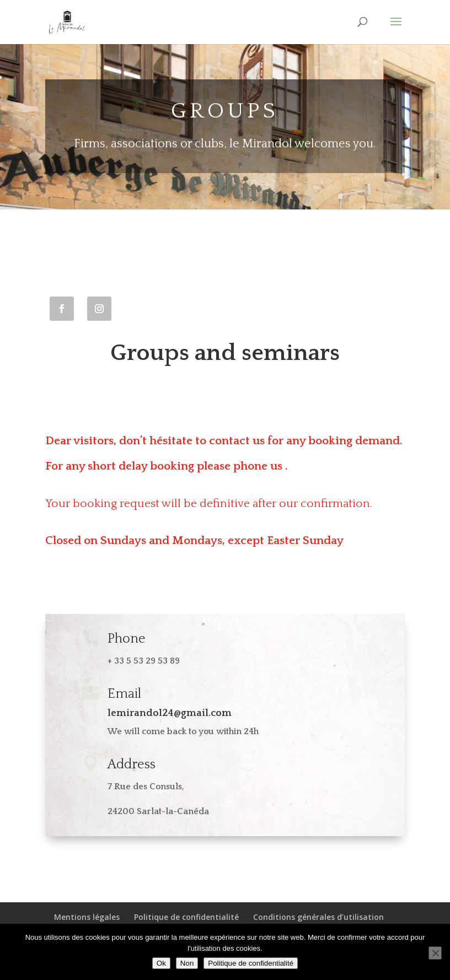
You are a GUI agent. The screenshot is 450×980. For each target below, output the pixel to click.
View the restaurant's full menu (140, 582)
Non (187, 963)
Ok (161, 963)
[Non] (435, 953)
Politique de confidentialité (186, 917)
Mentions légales (87, 917)
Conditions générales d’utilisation (318, 917)
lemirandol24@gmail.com (170, 713)
